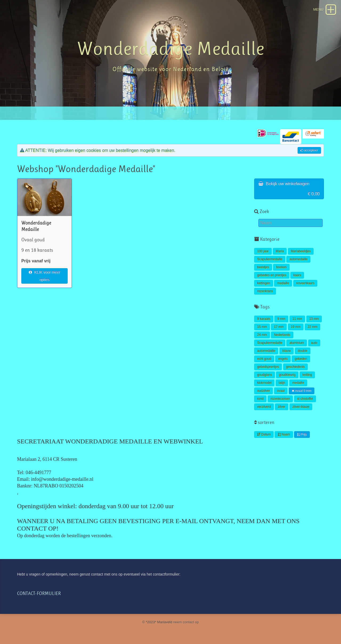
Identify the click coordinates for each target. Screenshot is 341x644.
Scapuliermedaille (270, 259)
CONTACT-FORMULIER (39, 594)
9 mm (281, 319)
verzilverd (264, 407)
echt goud (264, 359)
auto (314, 343)
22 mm (313, 327)
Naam (284, 434)
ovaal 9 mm (302, 391)
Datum (264, 434)
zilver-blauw (301, 407)
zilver (282, 407)
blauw (287, 351)
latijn (282, 383)
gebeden (301, 359)
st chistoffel (305, 399)
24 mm (262, 335)
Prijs (302, 434)
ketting (307, 375)
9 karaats (264, 319)
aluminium (297, 343)
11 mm (297, 319)
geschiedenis (295, 367)
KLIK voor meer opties (44, 276)
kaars (297, 275)
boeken (281, 267)
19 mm (296, 327)
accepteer (309, 150)
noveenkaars (305, 283)
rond (260, 399)
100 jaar (263, 251)
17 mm (279, 327)
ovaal (281, 391)
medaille (283, 283)
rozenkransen (280, 399)
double (303, 351)
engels (283, 359)
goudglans (264, 375)
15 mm (262, 327)
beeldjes (263, 267)
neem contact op (186, 622)
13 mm (314, 319)
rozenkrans (265, 291)
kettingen (264, 283)
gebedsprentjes (268, 367)
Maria (280, 251)
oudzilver (263, 391)
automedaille (298, 259)
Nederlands (282, 335)
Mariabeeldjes (301, 251)
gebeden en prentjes (272, 275)
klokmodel (264, 383)
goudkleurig (287, 375)
